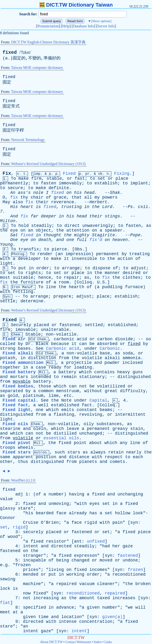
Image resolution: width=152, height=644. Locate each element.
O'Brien (50, 523)
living (56, 570)
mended (31, 574)
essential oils (61, 438)
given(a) (112, 617)
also (18, 202)
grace (60, 197)
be (92, 344)
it (66, 259)
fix (14, 197)
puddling (112, 287)
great (111, 391)
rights (33, 273)
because (60, 344)
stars (74, 452)
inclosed (132, 363)
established (122, 325)
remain (69, 377)
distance (79, 457)
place (122, 179)
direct (72, 226)
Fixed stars (17, 452)
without (93, 391)
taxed (104, 598)
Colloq (84, 282)
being (63, 560)
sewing (8, 579)
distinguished (134, 377)
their (42, 202)
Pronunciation (48, 26)
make (24, 179)
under (91, 349)
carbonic (64, 339)
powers (110, 197)
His (14, 207)
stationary (92, 377)
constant (87, 410)
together (10, 367)
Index (98, 642)
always (98, 452)
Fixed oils (15, 424)
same (5, 457)
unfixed (96, 541)
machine (32, 584)
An (13, 193)
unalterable (55, 330)
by (124, 254)
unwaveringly (98, 226)
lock (5, 589)
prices (31, 570)
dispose (101, 268)
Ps (130, 207)
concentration (96, 622)
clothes (132, 278)
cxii (143, 207)
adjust (138, 268)
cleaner (106, 584)
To (13, 179)
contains (104, 372)
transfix (29, 249)
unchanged (91, 433)
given (93, 607)
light (6, 263)
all (88, 197)
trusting (71, 207)
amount (87, 598)
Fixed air (14, 339)
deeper (49, 216)
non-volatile (61, 334)
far (35, 216)
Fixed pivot (17, 443)
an (31, 230)
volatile (92, 358)
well (43, 405)
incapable (34, 560)
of (49, 197)
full (82, 240)
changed (81, 560)
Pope (135, 235)
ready (55, 367)
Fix (7, 173)
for (68, 367)
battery (67, 372)
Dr (28, 344)
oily (89, 424)
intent (31, 546)
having (77, 494)
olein (39, 429)
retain (116, 452)
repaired (66, 584)
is (38, 207)
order (43, 268)
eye (14, 230)
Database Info (83, 26)
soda (128, 353)
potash (8, 358)
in (87, 207)
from (64, 358)
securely (33, 532)
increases (124, 598)
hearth (76, 287)
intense (68, 622)
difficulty (133, 391)
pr (87, 174)
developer (29, 259)
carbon (105, 339)
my (97, 197)
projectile (79, 363)
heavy (124, 372)
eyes (94, 504)
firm (36, 179)
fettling (23, 292)
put (22, 268)
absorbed (107, 344)
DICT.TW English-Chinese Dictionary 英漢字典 (48, 42)
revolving (91, 415)
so (148, 339)
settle (8, 301)
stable (54, 179)
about (96, 443)
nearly (134, 452)
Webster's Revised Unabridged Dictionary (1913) (48, 164)
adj (19, 494)
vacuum (87, 584)
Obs (78, 249)
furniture (32, 282)
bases (24, 349)
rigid (91, 523)
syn (134, 523)
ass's (24, 193)
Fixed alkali (18, 353)
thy (24, 197)
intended (41, 377)
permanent (107, 254)
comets (118, 462)
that (77, 197)
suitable (23, 278)
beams (106, 410)
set (101, 179)
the (96, 207)
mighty (82, 235)
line (51, 287)
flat (5, 603)
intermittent (130, 415)
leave (73, 429)
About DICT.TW (51, 642)
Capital (98, 400)
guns (138, 372)
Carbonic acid (62, 349)
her (116, 546)
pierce (59, 249)
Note (66, 400)
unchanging (130, 494)
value (6, 499)
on (69, 193)
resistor (56, 541)
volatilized (111, 386)
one (70, 240)
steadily (41, 226)
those (45, 386)
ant (78, 541)
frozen (23, 565)
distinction (42, 358)
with (5, 259)
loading (83, 367)
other (6, 462)
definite (59, 188)
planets (88, 462)
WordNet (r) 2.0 (23, 480)
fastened (69, 325)
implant (139, 183)
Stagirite (103, 235)
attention (78, 230)
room (64, 282)
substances (109, 424)
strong (8, 349)
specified (34, 607)
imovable (26, 330)
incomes (98, 570)
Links (108, 642)
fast (80, 179)
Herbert (98, 202)
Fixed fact (15, 405)
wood (13, 537)
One (14, 240)
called (8, 344)
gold (13, 396)
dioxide (124, 339)
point (80, 443)
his (78, 193)
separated (11, 391)
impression (78, 254)
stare (24, 508)
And (14, 216)
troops (8, 448)
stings (112, 216)
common (46, 391)
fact (87, 405)
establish (106, 183)
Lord (107, 207)
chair (37, 197)
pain (117, 523)
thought (52, 235)
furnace (134, 287)
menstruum (68, 391)
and (60, 240)
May (6, 202)
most (5, 278)
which (85, 372)
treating (139, 254)
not (83, 386)
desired (132, 273)
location (71, 617)
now (27, 593)
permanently (14, 183)
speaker (114, 230)
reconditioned (129, 574)
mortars (19, 377)
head (89, 193)
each (138, 457)
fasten (49, 183)
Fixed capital (19, 400)
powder (112, 363)
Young (6, 245)
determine (32, 301)
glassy (8, 508)
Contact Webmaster (78, 642)
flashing (64, 415)
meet (5, 612)
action (125, 259)
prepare (62, 296)
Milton (8, 221)
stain (137, 429)
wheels (26, 448)
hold (24, 226)
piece (144, 532)
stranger (33, 556)
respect (114, 457)
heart (27, 207)
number (56, 494)
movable (22, 382)
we (130, 607)
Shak (115, 193)
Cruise (31, 523)
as (149, 226)
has (93, 513)
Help (66, 26)
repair (72, 278)
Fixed (69, 174)
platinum (33, 396)
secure (15, 188)
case (41, 367)
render (45, 254)
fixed (10, 52)
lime (54, 396)
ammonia (132, 358)
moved (106, 560)
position (46, 457)
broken (143, 584)
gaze (128, 546)
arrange (71, 268)
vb (100, 174)
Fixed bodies (18, 386)
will (141, 607)
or (69, 179)
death (45, 240)
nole (38, 193)
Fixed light (17, 410)
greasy (120, 429)
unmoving (59, 504)
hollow (123, 513)
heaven (120, 240)
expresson (85, 556)
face (61, 513)
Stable (33, 334)
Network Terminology (28, 140)
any (124, 443)
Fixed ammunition (23, 363)
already (78, 513)
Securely (21, 325)
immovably (70, 183)
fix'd (96, 240)
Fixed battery (19, 372)
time (43, 617)
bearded (45, 513)
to (93, 179)
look (138, 513)
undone (130, 560)
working (75, 574)
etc (68, 396)
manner (112, 273)
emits (68, 410)
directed (61, 546)
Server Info (106, 26)
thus (23, 462)
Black (42, 344)
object (43, 230)
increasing (46, 598)
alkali (112, 358)
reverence (63, 202)
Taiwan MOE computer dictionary (37, 68)
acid (82, 339)
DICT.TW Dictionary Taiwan (76, 5)
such (60, 452)
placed (41, 325)
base (105, 353)
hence (45, 278)
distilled (65, 433)
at (15, 612)
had (106, 546)
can (83, 344)
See (39, 349)
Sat (14, 235)
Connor (8, 518)
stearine (10, 429)
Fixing (122, 174)
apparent (23, 457)
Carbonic (110, 349)
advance (65, 607)
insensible (84, 259)
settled (94, 325)
